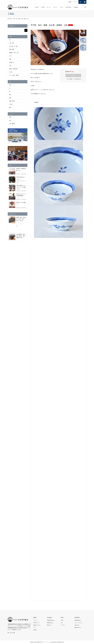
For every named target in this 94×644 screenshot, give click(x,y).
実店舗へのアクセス (37, 625)
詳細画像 (36, 102)
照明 (10, 117)
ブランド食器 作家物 (14, 75)
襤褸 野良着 (12, 101)
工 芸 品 (43, 7)
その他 (11, 72)
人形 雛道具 (12, 124)
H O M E (37, 7)
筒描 (10, 98)
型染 (10, 85)
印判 (10, 66)
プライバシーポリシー (78, 623)
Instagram (76, 7)
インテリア (55, 7)
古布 (62, 623)
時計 (10, 120)
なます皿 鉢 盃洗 (13, 46)
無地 (10, 107)
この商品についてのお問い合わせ (75, 79)
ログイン (75, 2)
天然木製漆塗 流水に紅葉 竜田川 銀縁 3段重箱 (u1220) (21, 236)
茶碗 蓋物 (12, 49)
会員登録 (70, 2)
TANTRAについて (36, 623)
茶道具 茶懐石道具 (13, 69)
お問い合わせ (69, 7)
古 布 (48, 7)
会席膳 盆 (12, 62)
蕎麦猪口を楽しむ (50, 623)
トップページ (36, 620)
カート (83, 2)
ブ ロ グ (61, 7)
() (17, 226)
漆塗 (10, 59)
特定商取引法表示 (78, 620)
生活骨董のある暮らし (51, 620)
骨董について (49, 625)
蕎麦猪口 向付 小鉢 (14, 53)
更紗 (10, 95)
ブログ (34, 627)
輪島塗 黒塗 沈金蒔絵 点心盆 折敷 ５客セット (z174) (21, 219)
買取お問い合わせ (78, 627)
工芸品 (62, 620)
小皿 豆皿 (12, 43)
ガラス (11, 56)
